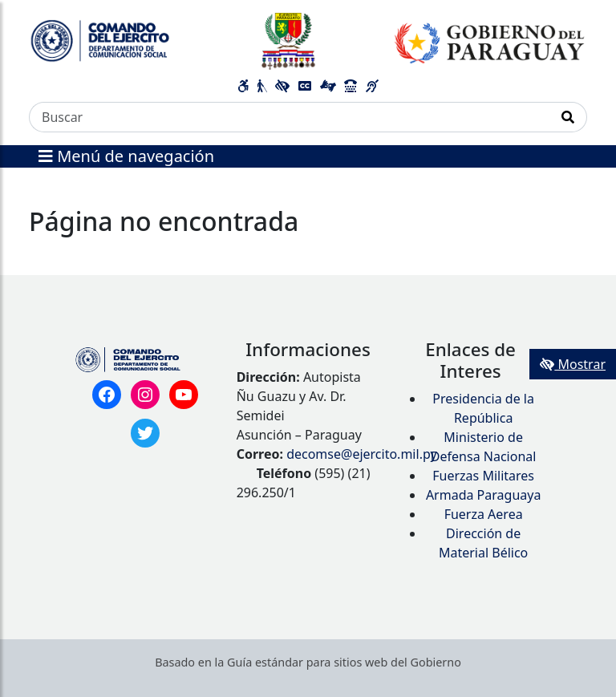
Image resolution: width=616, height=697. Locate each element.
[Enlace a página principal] (308, 40)
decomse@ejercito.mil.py (361, 454)
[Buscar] (290, 117)
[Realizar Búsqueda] (568, 117)
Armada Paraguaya (484, 495)
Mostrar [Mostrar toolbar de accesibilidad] (573, 364)
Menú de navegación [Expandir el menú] (126, 156)
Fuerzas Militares (483, 476)
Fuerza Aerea (484, 514)
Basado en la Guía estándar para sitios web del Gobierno (308, 662)
